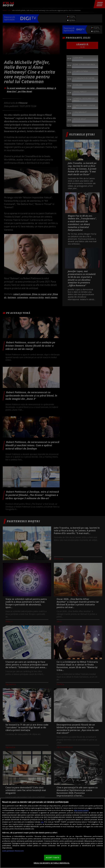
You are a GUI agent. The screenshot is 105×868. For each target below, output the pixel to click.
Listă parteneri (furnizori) (13, 851)
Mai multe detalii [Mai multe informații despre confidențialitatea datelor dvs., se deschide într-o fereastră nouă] (81, 810)
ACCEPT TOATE (52, 858)
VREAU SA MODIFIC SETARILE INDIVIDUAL (52, 863)
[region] (52, 833)
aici (42, 822)
